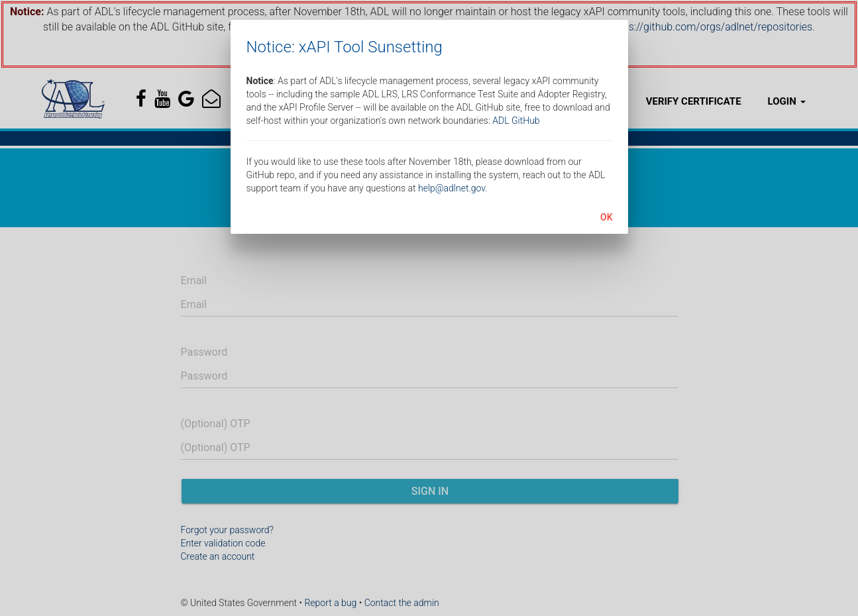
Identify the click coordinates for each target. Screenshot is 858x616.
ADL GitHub (516, 121)
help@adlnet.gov (452, 188)
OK (607, 217)
